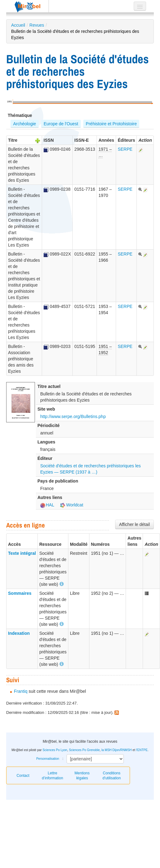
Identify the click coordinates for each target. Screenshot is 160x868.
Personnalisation (48, 759)
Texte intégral (22, 553)
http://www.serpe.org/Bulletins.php (73, 416)
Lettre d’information (52, 776)
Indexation (19, 633)
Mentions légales (82, 776)
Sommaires (20, 593)
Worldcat (72, 505)
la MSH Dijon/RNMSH (117, 750)
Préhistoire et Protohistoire (111, 124)
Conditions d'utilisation (112, 776)
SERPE (125, 149)
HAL (47, 505)
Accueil (18, 25)
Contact (23, 776)
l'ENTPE (142, 750)
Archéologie (24, 124)
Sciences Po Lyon (55, 750)
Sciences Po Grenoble (84, 750)
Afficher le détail (134, 524)
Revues (37, 25)
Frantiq (21, 691)
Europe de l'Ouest (61, 124)
